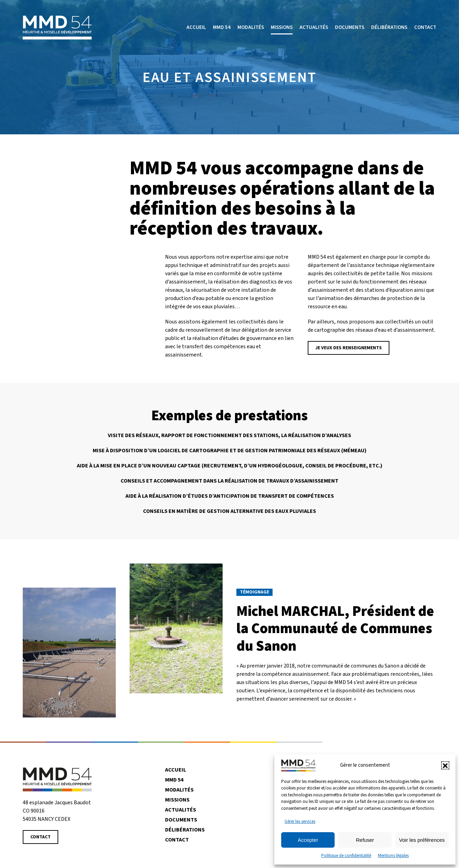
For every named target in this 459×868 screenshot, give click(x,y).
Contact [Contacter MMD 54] (40, 837)
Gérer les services (300, 821)
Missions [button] (282, 27)
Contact (425, 27)
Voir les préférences (422, 840)
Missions (177, 800)
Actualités (181, 810)
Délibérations (389, 27)
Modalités (251, 27)
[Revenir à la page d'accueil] (57, 779)
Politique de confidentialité (346, 856)
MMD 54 (222, 27)
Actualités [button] (314, 27)
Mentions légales (393, 856)
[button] (445, 765)
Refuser (365, 840)
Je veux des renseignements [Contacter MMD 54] (349, 348)
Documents (350, 27)
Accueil (196, 27)
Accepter (308, 840)
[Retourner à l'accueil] (57, 28)
